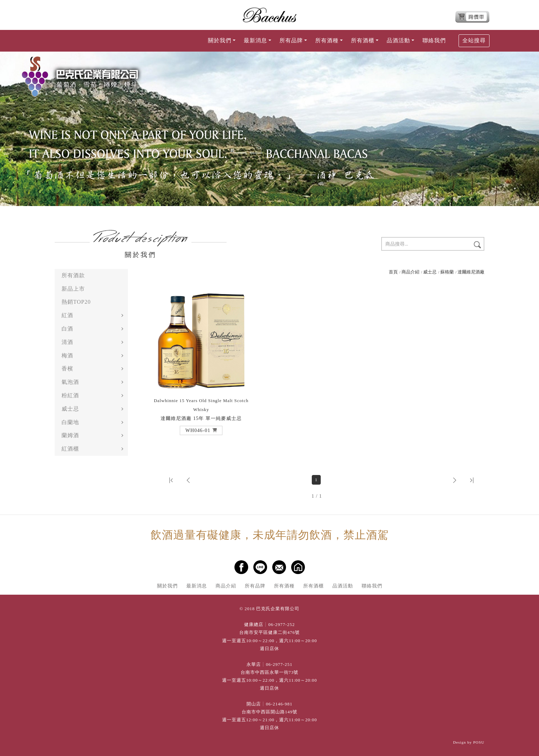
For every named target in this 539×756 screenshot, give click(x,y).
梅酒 (67, 355)
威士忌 (70, 409)
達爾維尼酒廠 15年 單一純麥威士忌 (201, 409)
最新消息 (197, 586)
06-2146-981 (279, 704)
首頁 (393, 272)
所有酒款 (73, 275)
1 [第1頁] (316, 480)
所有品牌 (255, 586)
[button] (201, 430)
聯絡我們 (434, 40)
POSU (479, 742)
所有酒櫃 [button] (363, 40)
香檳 (67, 369)
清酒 (67, 342)
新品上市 (73, 289)
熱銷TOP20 (76, 302)
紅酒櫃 (70, 449)
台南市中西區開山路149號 (269, 712)
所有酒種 (284, 586)
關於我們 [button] (220, 40)
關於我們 (167, 586)
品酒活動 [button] (398, 40)
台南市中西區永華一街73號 (270, 672)
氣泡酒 (70, 382)
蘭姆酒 (70, 435)
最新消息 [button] (255, 40)
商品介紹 (410, 272)
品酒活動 (343, 586)
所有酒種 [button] (327, 40)
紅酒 (67, 315)
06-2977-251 (279, 665)
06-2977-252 (281, 625)
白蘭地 (70, 422)
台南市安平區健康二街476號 (269, 633)
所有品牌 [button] (291, 40)
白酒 (67, 329)
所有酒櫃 (313, 586)
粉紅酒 (70, 395)
